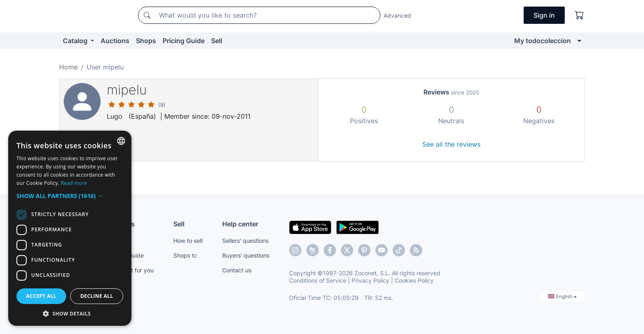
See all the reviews (451, 144)
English (562, 296)
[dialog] (70, 228)
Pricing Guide (184, 41)
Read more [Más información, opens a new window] (74, 183)
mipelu (127, 90)
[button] (70, 196)
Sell (217, 41)
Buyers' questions (246, 255)
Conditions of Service (318, 280)
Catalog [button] (76, 41)
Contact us (237, 270)
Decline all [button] (97, 296)
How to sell (188, 241)
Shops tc (185, 255)
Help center (240, 224)
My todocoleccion (543, 41)
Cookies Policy (414, 280)
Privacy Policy (370, 280)
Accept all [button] (41, 296)
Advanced (397, 15)
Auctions (115, 41)
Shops (146, 41)
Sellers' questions (245, 241)
